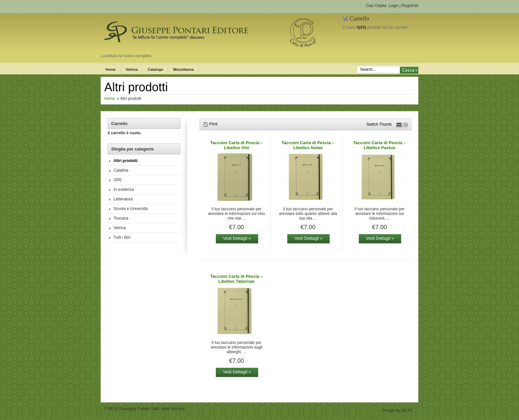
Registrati (410, 6)
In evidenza (124, 189)
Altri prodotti (126, 161)
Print (213, 124)
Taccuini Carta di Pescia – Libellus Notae (308, 145)
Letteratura (123, 199)
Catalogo (155, 69)
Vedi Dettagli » (237, 238)
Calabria (121, 170)
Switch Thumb (379, 124)
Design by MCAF (397, 410)
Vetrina (132, 69)
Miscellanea (183, 69)
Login (393, 6)
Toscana (121, 218)
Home (111, 69)
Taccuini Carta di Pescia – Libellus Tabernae (236, 279)
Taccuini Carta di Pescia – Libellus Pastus (379, 145)
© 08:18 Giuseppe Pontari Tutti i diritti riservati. (145, 409)
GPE (118, 180)
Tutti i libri (122, 237)
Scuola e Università (131, 209)
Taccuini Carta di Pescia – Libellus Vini (236, 145)
